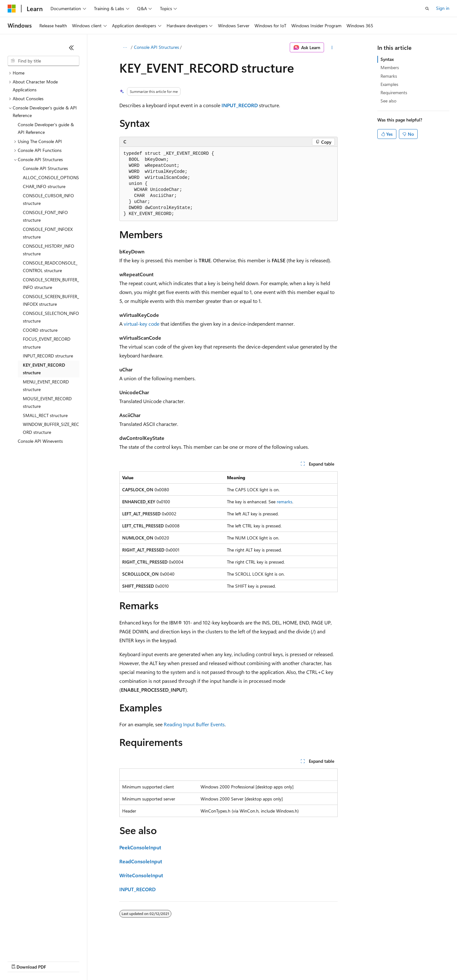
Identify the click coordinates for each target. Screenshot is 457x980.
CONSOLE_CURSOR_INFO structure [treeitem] (48, 199)
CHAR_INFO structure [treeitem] (44, 186)
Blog (86, 961)
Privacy (139, 961)
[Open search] (427, 9)
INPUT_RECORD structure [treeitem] (48, 356)
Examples (389, 84)
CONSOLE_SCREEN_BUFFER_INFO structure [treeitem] (51, 284)
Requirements (394, 92)
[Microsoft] (12, 9)
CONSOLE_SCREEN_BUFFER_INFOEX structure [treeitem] (51, 300)
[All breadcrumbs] (125, 48)
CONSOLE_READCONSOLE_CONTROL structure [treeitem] (50, 267)
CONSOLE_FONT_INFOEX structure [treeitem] (48, 233)
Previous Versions (58, 961)
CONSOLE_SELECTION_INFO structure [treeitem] (51, 317)
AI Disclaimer (20, 961)
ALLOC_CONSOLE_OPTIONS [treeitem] (51, 177)
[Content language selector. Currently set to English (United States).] (37, 946)
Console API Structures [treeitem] (45, 168)
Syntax (387, 59)
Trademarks (263, 961)
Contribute (114, 961)
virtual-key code (142, 324)
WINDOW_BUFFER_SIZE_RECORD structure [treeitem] (51, 428)
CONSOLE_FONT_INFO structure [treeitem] (45, 216)
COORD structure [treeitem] (40, 330)
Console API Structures (156, 47)
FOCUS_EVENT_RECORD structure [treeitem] (47, 343)
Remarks (389, 76)
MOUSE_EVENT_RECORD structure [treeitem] (47, 402)
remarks (285, 502)
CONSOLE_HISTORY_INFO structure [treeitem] (49, 250)
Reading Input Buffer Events (194, 724)
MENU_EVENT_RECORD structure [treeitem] (46, 386)
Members (390, 67)
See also (388, 101)
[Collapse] (71, 48)
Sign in (443, 8)
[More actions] (332, 48)
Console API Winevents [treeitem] (40, 441)
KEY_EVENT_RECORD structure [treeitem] (44, 369)
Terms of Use (232, 961)
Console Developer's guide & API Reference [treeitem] (46, 128)
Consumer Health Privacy (182, 961)
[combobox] (43, 61)
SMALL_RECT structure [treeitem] (45, 415)
